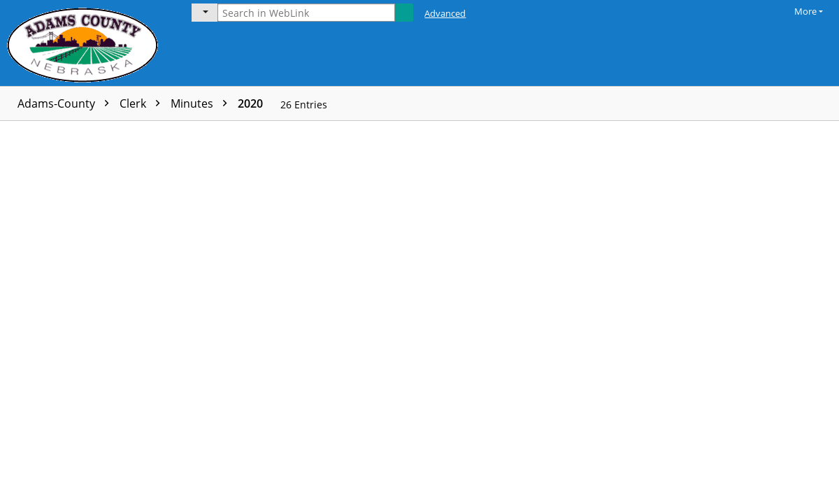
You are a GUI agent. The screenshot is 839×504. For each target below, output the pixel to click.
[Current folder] (205, 13)
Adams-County (67, 103)
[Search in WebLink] (306, 13)
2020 (250, 103)
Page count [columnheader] (242, 132)
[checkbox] (13, 133)
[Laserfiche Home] (86, 43)
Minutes (202, 103)
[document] (757, 312)
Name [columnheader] (114, 132)
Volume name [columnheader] (334, 132)
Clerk (143, 103)
